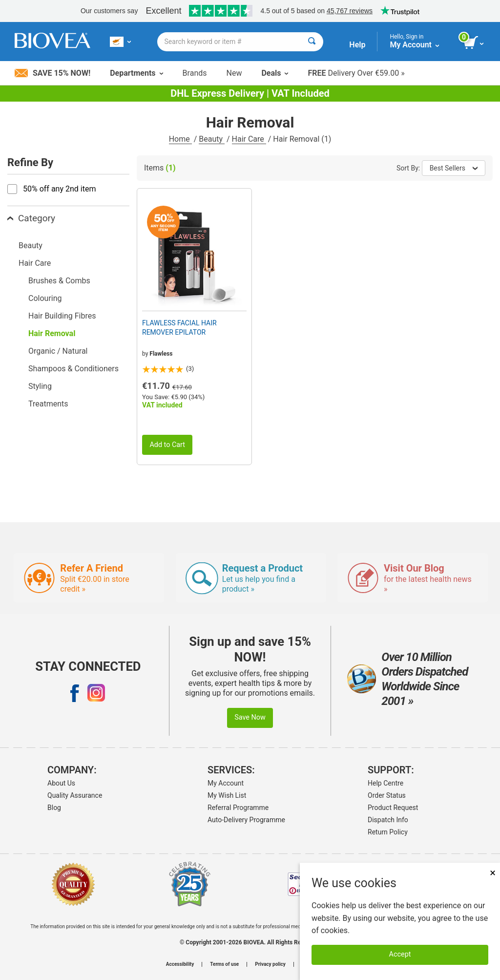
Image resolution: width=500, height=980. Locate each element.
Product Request (393, 808)
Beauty (212, 139)
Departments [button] (136, 73)
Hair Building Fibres (62, 316)
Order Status (387, 795)
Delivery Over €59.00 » (356, 73)
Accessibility (180, 964)
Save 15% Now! (52, 73)
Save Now (250, 717)
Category (31, 218)
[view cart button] (474, 43)
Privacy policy (270, 964)
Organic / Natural (58, 351)
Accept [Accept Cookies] (400, 954)
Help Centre (385, 783)
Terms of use (224, 964)
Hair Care (249, 139)
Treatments (48, 404)
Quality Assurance (75, 795)
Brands (195, 73)
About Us (61, 783)
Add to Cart (167, 445)
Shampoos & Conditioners (73, 369)
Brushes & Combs (59, 281)
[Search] (312, 42)
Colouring (45, 298)
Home (180, 139)
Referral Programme (238, 808)
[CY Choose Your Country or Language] (120, 42)
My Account (226, 783)
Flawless (161, 354)
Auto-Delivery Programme (246, 820)
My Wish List (227, 795)
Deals (275, 73)
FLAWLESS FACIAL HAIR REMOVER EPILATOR (179, 327)
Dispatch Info (388, 820)
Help (357, 45)
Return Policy (388, 832)
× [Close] (493, 873)
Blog (54, 808)
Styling (40, 386)
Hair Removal (52, 333)
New (234, 73)
